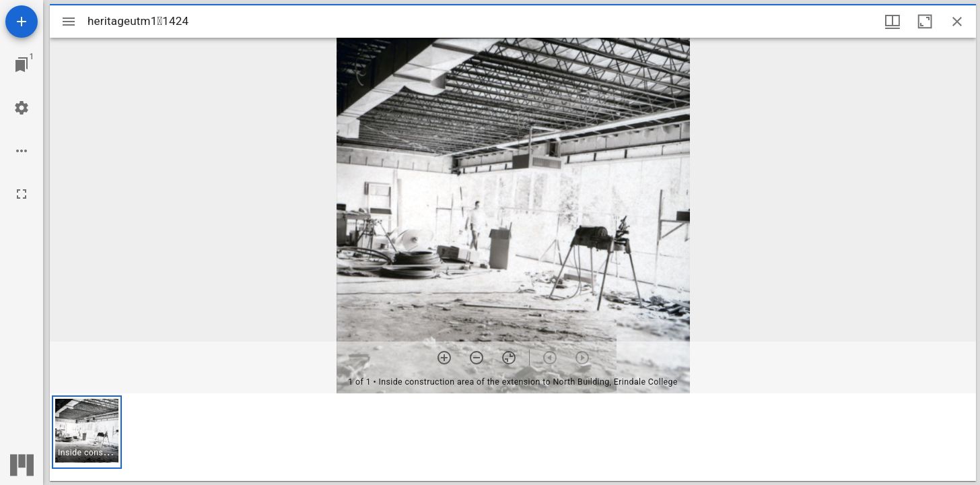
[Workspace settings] (22, 108)
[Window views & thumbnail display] (893, 22)
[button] (87, 432)
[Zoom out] (477, 358)
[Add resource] (22, 22)
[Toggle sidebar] (69, 22)
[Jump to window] (22, 65)
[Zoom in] (444, 358)
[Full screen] (22, 194)
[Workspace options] (22, 151)
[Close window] (957, 22)
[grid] (513, 437)
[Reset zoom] (509, 358)
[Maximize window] (925, 22)
